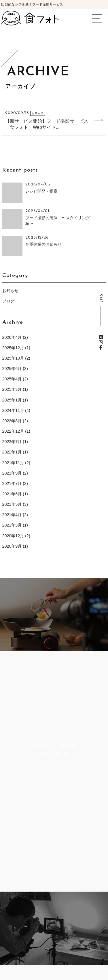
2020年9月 (12, 546)
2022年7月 (12, 442)
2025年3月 (12, 389)
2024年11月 (13, 410)
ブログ (8, 301)
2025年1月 (12, 400)
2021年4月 (12, 515)
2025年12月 (13, 348)
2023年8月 (12, 421)
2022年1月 (12, 452)
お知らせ (10, 291)
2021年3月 (12, 525)
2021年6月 (12, 494)
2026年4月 (12, 337)
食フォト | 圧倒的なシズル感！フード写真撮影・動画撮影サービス (30, 18)
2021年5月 (12, 504)
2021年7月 (12, 484)
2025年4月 (12, 379)
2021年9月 (12, 473)
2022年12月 (13, 431)
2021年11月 (13, 463)
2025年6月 (12, 369)
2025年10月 (13, 358)
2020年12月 (13, 536)
